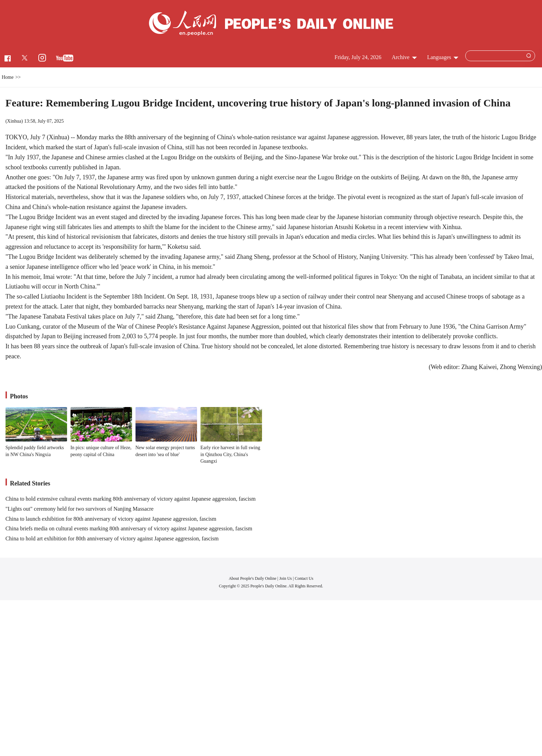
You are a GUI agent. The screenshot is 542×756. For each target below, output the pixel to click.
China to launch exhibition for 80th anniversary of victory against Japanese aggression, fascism (111, 519)
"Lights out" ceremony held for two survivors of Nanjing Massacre (80, 509)
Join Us (286, 578)
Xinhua (14, 121)
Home (8, 77)
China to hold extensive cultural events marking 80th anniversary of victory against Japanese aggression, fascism (131, 499)
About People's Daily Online (253, 578)
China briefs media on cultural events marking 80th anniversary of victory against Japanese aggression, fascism (129, 528)
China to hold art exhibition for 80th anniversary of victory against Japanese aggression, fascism (112, 538)
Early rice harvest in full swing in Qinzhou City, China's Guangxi (230, 454)
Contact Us (304, 578)
